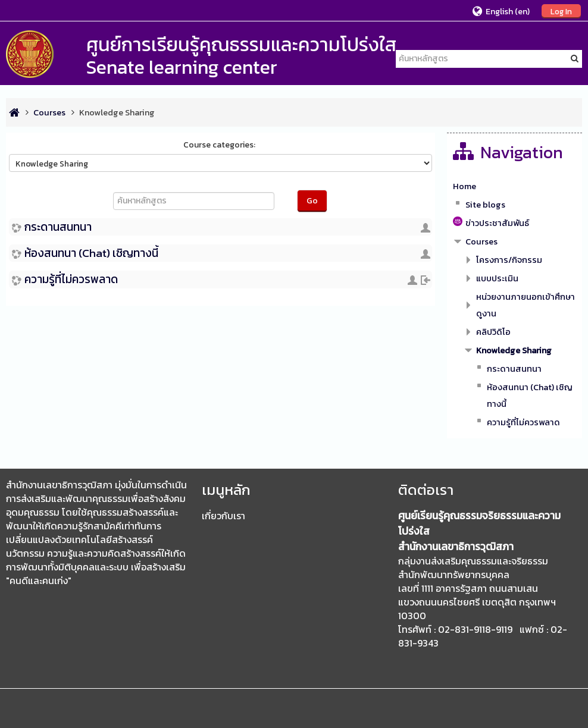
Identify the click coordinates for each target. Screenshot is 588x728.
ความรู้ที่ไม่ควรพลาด (71, 279)
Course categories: (219, 145)
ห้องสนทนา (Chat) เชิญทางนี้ (91, 253)
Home (465, 186)
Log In (561, 11)
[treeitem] (514, 186)
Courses (481, 241)
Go (312, 201)
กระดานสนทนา (58, 227)
